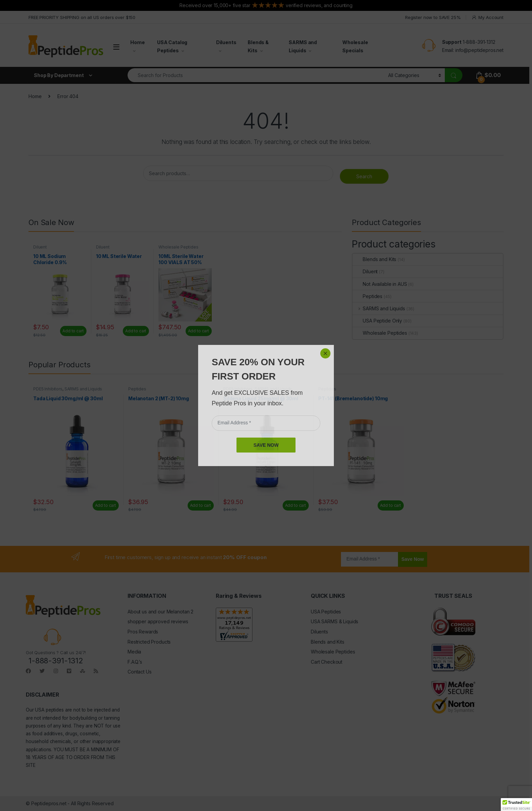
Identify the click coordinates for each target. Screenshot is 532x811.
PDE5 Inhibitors (48, 389)
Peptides (367, 296)
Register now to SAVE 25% (433, 17)
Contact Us (140, 672)
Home (137, 42)
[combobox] (256, 75)
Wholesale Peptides (178, 247)
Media (134, 652)
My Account (487, 17)
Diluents (226, 42)
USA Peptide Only (377, 321)
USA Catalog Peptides (172, 46)
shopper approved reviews (158, 621)
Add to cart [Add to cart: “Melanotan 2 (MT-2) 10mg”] (201, 505)
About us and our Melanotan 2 (160, 612)
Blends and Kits (374, 259)
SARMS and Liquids (303, 46)
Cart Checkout (327, 662)
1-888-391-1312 (479, 42)
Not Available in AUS (380, 284)
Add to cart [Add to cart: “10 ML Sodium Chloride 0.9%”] (73, 331)
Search (364, 176)
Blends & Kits (258, 46)
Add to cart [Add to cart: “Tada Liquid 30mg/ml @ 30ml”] (106, 505)
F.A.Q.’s (135, 662)
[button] (516, 805)
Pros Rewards (143, 632)
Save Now (413, 559)
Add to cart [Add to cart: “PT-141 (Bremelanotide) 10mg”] (391, 505)
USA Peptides (326, 612)
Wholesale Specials (355, 46)
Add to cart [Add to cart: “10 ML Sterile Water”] (136, 331)
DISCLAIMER (42, 695)
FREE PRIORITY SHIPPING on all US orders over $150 (82, 17)
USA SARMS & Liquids (335, 621)
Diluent (40, 247)
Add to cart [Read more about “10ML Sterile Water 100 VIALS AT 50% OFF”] (198, 331)
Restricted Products (149, 642)
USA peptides (49, 710)
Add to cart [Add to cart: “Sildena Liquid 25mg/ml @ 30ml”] (296, 505)
